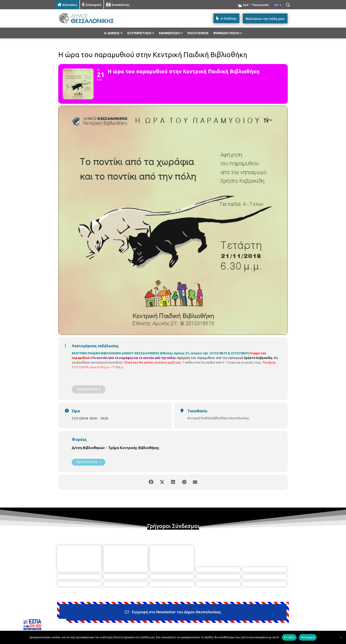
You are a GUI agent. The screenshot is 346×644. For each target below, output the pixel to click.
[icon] (204, 620)
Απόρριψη (308, 637)
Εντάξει (289, 637)
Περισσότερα (88, 462)
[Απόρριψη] (340, 637)
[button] (288, 5)
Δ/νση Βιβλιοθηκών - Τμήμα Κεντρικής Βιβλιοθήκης (116, 448)
